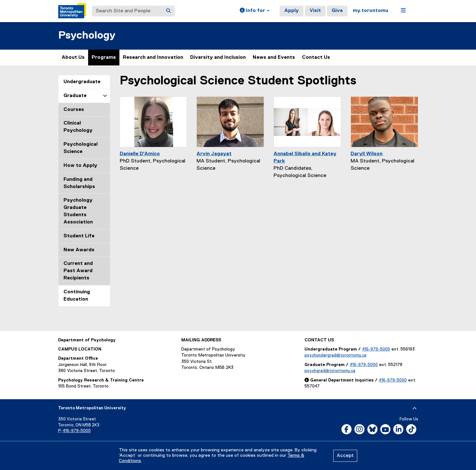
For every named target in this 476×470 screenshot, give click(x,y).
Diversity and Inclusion (218, 58)
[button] (255, 11)
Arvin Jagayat (214, 154)
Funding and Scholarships (79, 183)
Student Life (79, 236)
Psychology (87, 36)
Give (337, 11)
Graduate (75, 96)
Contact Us (316, 58)
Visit (315, 11)
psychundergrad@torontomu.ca (335, 355)
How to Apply (80, 166)
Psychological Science (81, 148)
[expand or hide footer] (415, 408)
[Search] (168, 11)
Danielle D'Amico (140, 154)
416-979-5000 (376, 349)
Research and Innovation (153, 58)
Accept (345, 456)
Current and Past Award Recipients (78, 271)
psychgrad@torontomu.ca (330, 371)
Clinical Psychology (78, 127)
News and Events (274, 58)
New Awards (79, 250)
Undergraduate (82, 82)
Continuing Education (77, 296)
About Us (73, 58)
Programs (104, 58)
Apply (292, 11)
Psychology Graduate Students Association (78, 211)
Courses (74, 110)
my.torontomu (371, 11)
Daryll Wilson (367, 154)
